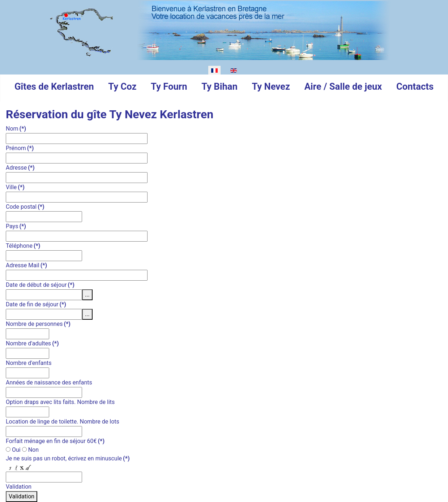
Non (30, 450)
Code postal (25, 207)
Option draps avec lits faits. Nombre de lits (60, 402)
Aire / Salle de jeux (343, 86)
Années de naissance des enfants (49, 382)
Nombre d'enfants (29, 363)
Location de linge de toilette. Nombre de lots (63, 422)
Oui (13, 450)
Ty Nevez (271, 86)
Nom (16, 129)
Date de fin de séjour (36, 304)
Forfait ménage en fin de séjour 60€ (55, 441)
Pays (16, 226)
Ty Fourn (169, 86)
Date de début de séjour (40, 285)
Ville (15, 187)
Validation (19, 487)
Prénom (20, 148)
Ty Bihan (219, 86)
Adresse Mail (26, 265)
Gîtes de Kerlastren (54, 86)
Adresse (20, 168)
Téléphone (23, 246)
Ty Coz (122, 86)
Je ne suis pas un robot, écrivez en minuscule (68, 458)
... (87, 295)
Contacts (415, 86)
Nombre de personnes (38, 324)
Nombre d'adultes (32, 343)
